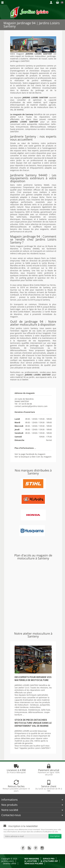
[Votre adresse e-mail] (26, 836)
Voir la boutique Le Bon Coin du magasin (33, 457)
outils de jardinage (29, 345)
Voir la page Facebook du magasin (30, 454)
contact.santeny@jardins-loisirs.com (31, 406)
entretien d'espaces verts (43, 71)
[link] (23, 848)
